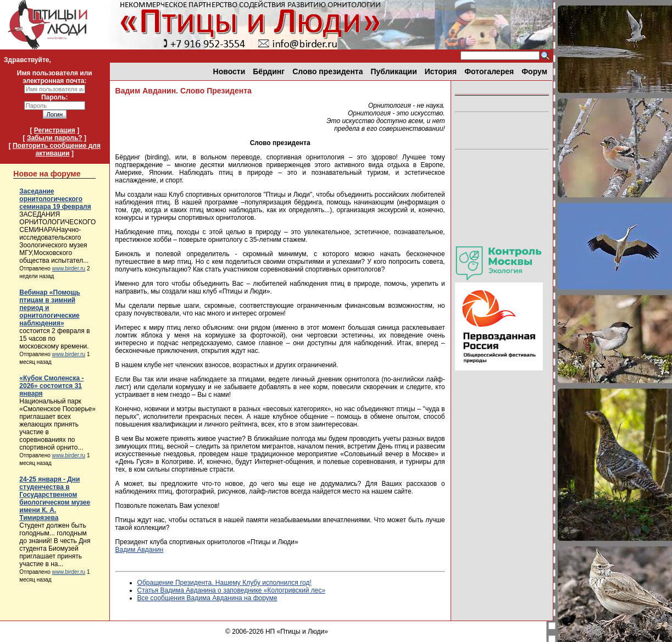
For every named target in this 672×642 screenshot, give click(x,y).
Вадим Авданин (140, 550)
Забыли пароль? (55, 138)
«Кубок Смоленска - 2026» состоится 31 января (51, 386)
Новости (229, 71)
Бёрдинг (269, 71)
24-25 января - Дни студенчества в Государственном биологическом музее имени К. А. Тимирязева (55, 499)
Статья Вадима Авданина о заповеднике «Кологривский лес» (232, 590)
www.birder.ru (69, 269)
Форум (534, 71)
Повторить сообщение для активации (57, 150)
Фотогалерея (489, 71)
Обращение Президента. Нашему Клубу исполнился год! (224, 583)
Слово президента (327, 71)
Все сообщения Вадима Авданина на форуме (207, 598)
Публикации (394, 71)
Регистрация (55, 130)
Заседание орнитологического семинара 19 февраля (55, 199)
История (441, 71)
